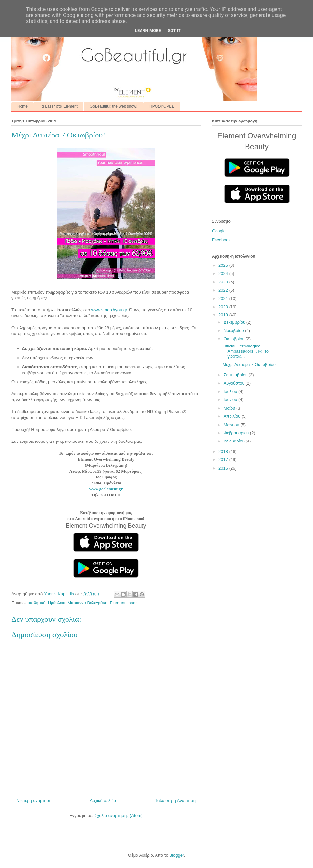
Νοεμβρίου (234, 331)
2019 (224, 315)
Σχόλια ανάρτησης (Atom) (119, 816)
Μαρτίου (232, 425)
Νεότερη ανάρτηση (34, 801)
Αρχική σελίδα (103, 801)
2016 (224, 468)
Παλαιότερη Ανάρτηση (175, 801)
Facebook (221, 240)
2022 (224, 290)
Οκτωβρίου (235, 339)
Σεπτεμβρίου (236, 375)
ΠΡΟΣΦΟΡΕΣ (162, 106)
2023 (224, 282)
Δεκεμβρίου (235, 322)
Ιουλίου (231, 391)
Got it (174, 31)
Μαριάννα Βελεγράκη (87, 603)
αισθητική (37, 603)
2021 (224, 299)
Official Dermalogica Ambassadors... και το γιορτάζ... (245, 351)
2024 (224, 273)
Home (22, 106)
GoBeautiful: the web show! (113, 106)
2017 (224, 460)
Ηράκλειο (57, 603)
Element (118, 603)
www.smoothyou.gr (109, 310)
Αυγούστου (235, 383)
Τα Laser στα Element (59, 106)
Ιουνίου (231, 400)
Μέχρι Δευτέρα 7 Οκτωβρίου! (249, 365)
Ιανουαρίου (235, 441)
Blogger (176, 855)
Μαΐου (230, 408)
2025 (224, 265)
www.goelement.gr (106, 489)
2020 (224, 307)
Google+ (220, 231)
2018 (224, 451)
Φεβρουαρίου (237, 433)
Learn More (148, 31)
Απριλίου (233, 416)
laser (132, 603)
